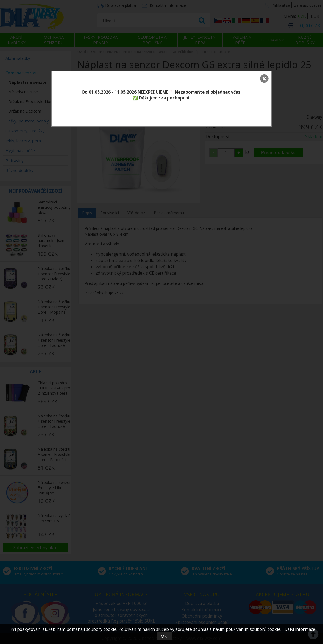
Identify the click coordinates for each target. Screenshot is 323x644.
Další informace (300, 629)
